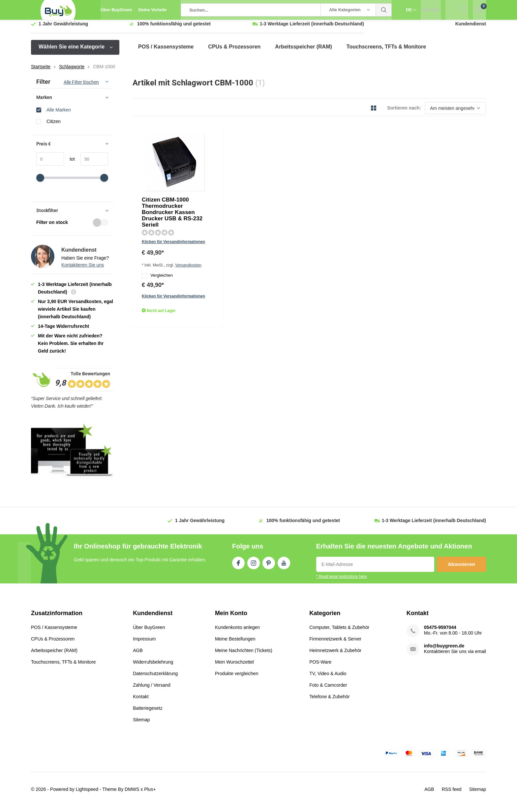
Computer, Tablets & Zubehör (339, 632)
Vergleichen (222, 194)
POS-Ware (320, 667)
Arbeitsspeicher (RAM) (303, 52)
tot (69, 164)
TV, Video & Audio (328, 678)
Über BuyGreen (116, 10)
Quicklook (213, 218)
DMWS (132, 794)
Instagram (254, 567)
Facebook (238, 567)
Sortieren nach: (404, 113)
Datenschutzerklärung (155, 678)
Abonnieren (461, 569)
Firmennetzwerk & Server (335, 644)
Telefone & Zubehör (329, 702)
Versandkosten (255, 183)
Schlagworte (72, 72)
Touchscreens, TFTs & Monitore (386, 52)
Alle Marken (59, 115)
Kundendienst (471, 29)
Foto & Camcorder (328, 690)
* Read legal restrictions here (342, 581)
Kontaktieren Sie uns (83, 270)
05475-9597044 (440, 632)
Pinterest (269, 567)
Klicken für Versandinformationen (238, 173)
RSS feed (452, 794)
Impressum (144, 644)
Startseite (41, 72)
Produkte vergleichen (237, 678)
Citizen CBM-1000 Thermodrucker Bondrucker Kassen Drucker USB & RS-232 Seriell (251, 150)
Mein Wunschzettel (234, 667)
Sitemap (141, 725)
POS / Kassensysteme (166, 52)
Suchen (384, 10)
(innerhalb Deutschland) (312, 29)
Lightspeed (87, 794)
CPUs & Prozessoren (234, 52)
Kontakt (141, 702)
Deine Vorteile (152, 10)
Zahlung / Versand (152, 690)
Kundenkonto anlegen (237, 632)
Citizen (54, 126)
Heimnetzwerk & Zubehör (335, 655)
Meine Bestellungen (235, 644)
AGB (138, 655)
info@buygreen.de (444, 651)
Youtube (284, 567)
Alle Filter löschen (81, 87)
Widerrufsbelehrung (153, 667)
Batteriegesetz (148, 713)
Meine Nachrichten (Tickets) (244, 655)
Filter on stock (72, 227)
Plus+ (150, 794)
